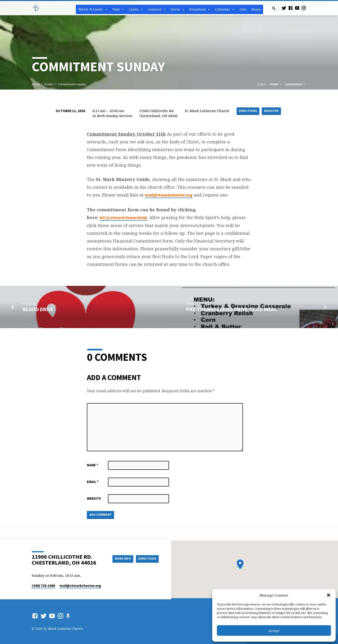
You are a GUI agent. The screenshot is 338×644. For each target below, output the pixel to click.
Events (49, 84)
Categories (296, 84)
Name (92, 465)
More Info (121, 559)
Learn (136, 9)
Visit (118, 9)
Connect (157, 9)
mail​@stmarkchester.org (80, 586)
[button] (329, 595)
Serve (178, 9)
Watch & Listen (93, 9)
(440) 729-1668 (43, 586)
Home (256, 9)
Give (243, 9)
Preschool (200, 9)
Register (271, 111)
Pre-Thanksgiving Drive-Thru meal (231, 309)
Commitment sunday (72, 84)
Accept (274, 631)
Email (93, 482)
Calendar (225, 9)
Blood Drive (38, 309)
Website (94, 498)
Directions (248, 111)
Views (276, 84)
